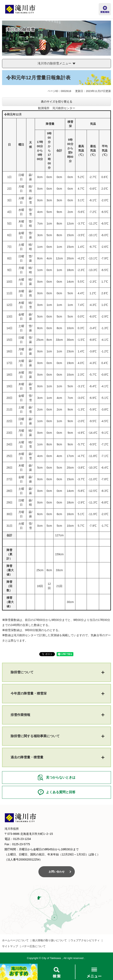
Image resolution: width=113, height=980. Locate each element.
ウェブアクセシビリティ (85, 940)
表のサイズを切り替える (57, 102)
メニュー (94, 972)
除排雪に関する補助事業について (35, 736)
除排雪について (22, 672)
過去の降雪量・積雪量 (27, 757)
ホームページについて (15, 940)
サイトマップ (10, 946)
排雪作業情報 (20, 715)
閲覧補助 (105, 9)
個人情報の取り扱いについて (50, 940)
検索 (56, 972)
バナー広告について (34, 946)
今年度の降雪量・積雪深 (29, 693)
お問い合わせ (57, 872)
